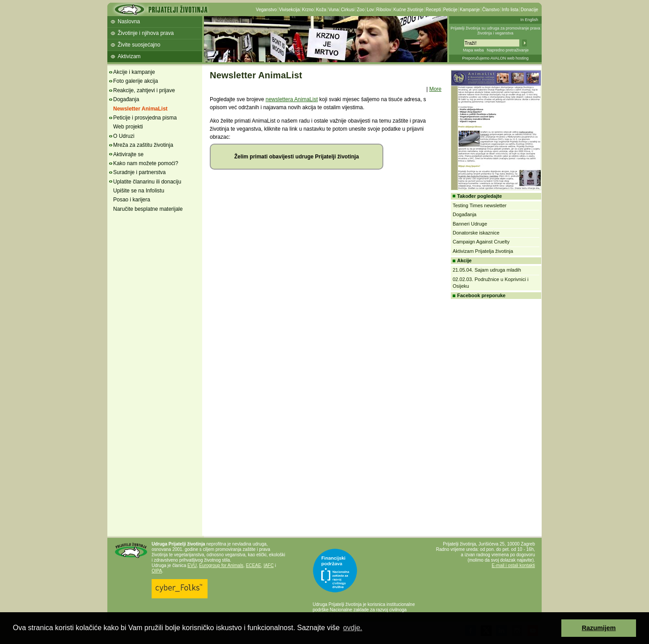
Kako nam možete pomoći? (146, 163)
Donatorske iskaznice (476, 233)
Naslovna (129, 21)
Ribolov (384, 10)
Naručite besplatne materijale (148, 209)
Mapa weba (473, 50)
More (435, 89)
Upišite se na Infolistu (139, 191)
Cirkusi (348, 10)
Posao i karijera (132, 200)
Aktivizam (129, 56)
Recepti (433, 10)
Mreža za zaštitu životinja (143, 145)
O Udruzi (124, 136)
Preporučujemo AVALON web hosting (495, 58)
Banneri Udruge (470, 224)
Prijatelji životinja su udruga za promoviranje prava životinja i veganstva (495, 31)
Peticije (450, 10)
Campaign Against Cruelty (481, 242)
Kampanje (470, 10)
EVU (192, 565)
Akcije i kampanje (134, 72)
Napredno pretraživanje (508, 50)
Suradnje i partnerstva (139, 172)
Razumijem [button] (599, 628)
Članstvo (491, 10)
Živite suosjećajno (139, 45)
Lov (370, 10)
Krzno (308, 10)
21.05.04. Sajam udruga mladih (487, 270)
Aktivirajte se (128, 154)
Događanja (126, 99)
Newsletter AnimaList (140, 109)
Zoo (361, 10)
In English (529, 20)
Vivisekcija (290, 10)
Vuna (333, 10)
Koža (321, 10)
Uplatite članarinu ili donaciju (147, 182)
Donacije (529, 10)
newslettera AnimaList (292, 99)
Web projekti (128, 127)
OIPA (157, 571)
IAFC (269, 565)
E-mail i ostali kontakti (513, 565)
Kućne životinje (408, 10)
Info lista (510, 10)
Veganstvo (266, 10)
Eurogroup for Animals (221, 565)
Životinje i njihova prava (146, 33)
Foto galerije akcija (136, 81)
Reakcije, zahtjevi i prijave (144, 90)
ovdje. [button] (353, 628)
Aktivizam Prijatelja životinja (483, 251)
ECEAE (254, 565)
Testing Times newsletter (479, 205)
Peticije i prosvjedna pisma (145, 118)
